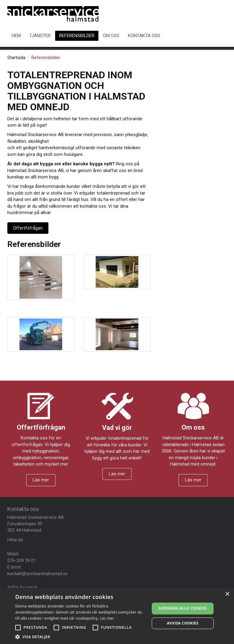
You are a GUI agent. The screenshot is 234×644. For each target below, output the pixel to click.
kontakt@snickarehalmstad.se (37, 574)
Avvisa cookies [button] (183, 623)
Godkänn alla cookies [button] (183, 608)
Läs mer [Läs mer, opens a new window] (107, 618)
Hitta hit (15, 540)
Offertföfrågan (28, 228)
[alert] (117, 616)
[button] (80, 637)
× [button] (227, 594)
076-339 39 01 (22, 561)
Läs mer (41, 480)
